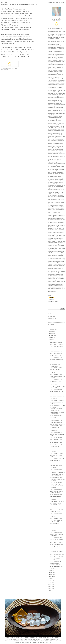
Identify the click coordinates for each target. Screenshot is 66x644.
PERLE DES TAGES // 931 (56, 464)
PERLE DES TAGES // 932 (56, 438)
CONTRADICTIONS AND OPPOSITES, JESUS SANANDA (56, 505)
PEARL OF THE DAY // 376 (56, 495)
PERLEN (50, 317)
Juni (51, 341)
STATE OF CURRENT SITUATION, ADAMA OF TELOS (56, 371)
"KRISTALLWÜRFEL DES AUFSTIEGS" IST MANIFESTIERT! (56, 429)
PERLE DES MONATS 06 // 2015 (57, 555)
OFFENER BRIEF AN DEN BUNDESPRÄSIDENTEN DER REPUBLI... (57, 479)
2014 (50, 581)
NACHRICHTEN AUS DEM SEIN (55, 315)
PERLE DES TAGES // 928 (56, 532)
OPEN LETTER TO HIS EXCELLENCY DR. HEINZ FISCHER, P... (56, 486)
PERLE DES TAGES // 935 (56, 374)
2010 (50, 588)
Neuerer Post (4, 74)
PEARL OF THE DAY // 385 (56, 363)
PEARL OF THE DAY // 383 (56, 395)
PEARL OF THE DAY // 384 (56, 380)
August (52, 337)
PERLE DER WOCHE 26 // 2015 (57, 400)
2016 (50, 326)
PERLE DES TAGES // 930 (56, 483)
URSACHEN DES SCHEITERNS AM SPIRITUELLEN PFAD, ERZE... (57, 551)
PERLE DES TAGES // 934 (56, 390)
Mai (51, 571)
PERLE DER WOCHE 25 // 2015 (57, 453)
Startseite (24, 74)
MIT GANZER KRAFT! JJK (56, 352)
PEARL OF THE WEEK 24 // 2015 (57, 508)
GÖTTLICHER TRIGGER (53, 320)
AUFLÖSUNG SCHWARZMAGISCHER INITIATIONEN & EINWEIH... (57, 419)
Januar (52, 578)
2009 (50, 590)
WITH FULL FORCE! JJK (56, 356)
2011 (50, 586)
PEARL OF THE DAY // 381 (56, 432)
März (52, 574)
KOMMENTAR (6, 70)
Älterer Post (43, 74)
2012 (50, 585)
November (53, 332)
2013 (50, 583)
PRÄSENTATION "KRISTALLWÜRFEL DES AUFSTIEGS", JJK (56, 409)
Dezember (53, 330)
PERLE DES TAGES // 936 (56, 354)
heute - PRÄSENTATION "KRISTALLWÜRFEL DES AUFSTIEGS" (56, 383)
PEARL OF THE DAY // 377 (56, 489)
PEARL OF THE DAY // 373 (56, 538)
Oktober (52, 333)
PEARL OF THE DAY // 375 (56, 513)
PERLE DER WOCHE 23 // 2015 (57, 543)
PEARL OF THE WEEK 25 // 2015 (57, 459)
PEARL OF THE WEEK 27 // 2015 (57, 350)
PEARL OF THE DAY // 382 (56, 416)
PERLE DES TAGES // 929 (56, 518)
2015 (50, 328)
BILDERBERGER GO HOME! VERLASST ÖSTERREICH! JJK (19, 4)
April (52, 572)
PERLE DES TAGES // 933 (56, 422)
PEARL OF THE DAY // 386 (56, 358)
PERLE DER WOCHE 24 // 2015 (57, 501)
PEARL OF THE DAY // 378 (56, 469)
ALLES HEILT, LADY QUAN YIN (57, 343)
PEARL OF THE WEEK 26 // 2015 (57, 406)
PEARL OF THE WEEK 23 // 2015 (57, 548)
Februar (52, 576)
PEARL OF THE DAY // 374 (56, 527)
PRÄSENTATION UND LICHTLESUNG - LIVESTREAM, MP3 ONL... (57, 366)
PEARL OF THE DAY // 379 (56, 448)
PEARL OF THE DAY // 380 (56, 443)
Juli (51, 339)
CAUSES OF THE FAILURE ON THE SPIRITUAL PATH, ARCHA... (57, 558)
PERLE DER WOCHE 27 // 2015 (57, 345)
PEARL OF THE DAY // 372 (56, 562)
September (53, 335)
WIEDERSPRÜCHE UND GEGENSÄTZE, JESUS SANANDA (56, 498)
